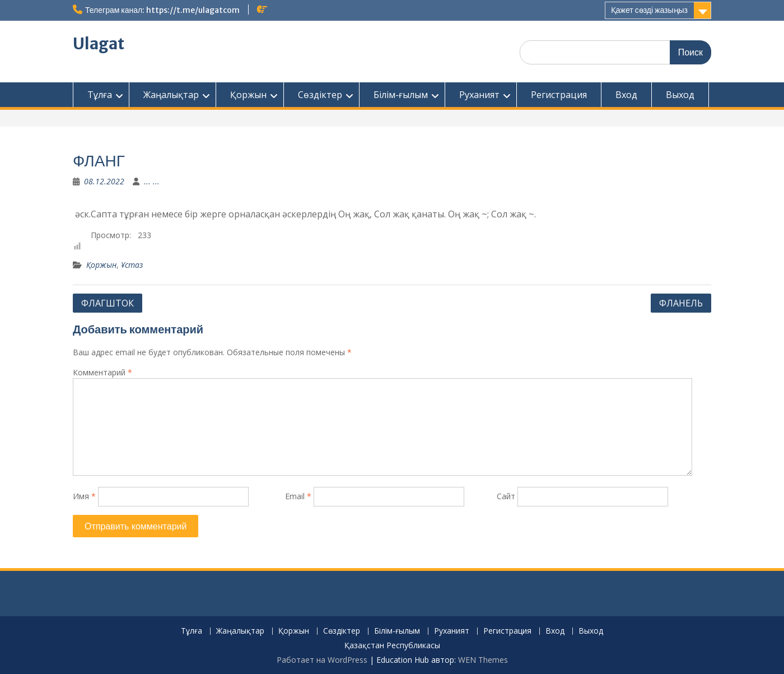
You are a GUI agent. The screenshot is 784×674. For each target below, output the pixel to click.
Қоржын (248, 95)
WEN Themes (483, 660)
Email (298, 496)
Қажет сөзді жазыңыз (649, 10)
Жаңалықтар (171, 95)
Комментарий (102, 372)
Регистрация (559, 95)
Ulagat (99, 44)
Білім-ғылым (401, 95)
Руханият (479, 95)
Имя (84, 496)
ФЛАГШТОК (108, 303)
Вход (626, 95)
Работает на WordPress (322, 660)
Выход (680, 95)
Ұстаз (132, 265)
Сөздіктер (320, 95)
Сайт (506, 496)
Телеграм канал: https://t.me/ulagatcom (162, 10)
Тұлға (100, 95)
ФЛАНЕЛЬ (681, 303)
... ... (152, 181)
